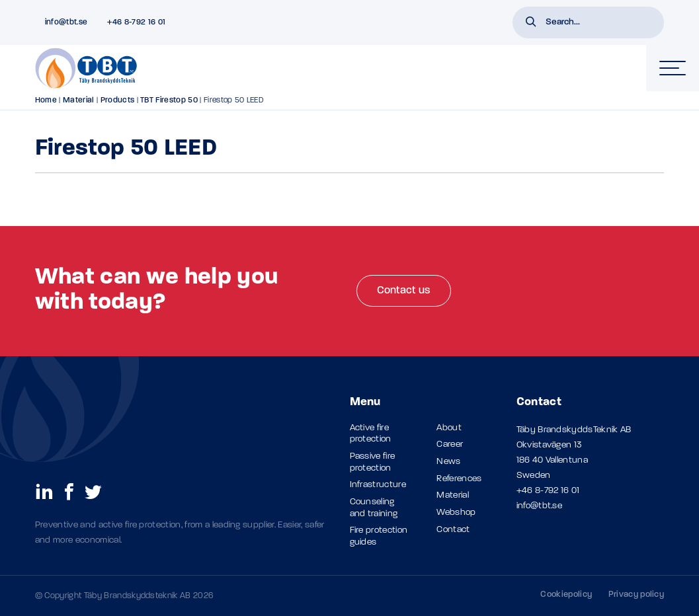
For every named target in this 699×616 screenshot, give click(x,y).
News (448, 462)
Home (46, 100)
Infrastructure (378, 485)
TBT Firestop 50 (169, 100)
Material (79, 100)
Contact (453, 530)
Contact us (404, 291)
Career (450, 444)
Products (118, 100)
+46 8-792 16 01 (548, 491)
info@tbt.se (540, 506)
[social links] (44, 491)
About (449, 428)
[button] (531, 23)
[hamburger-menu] (673, 68)
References (459, 479)
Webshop (456, 513)
